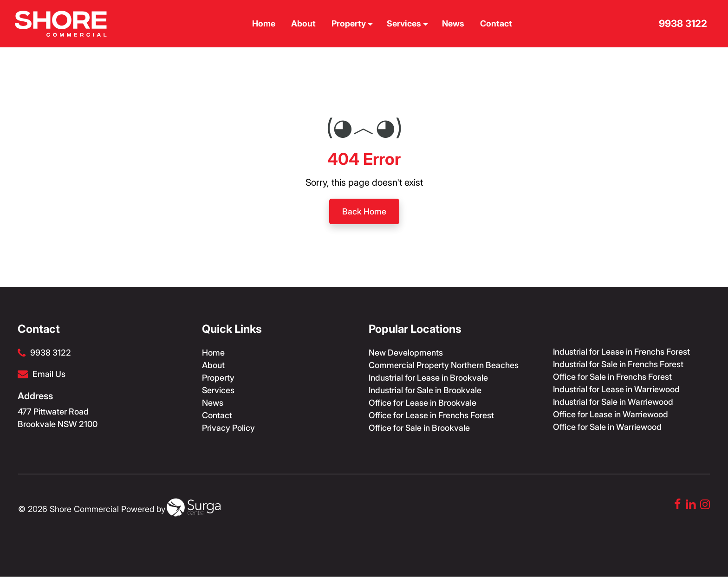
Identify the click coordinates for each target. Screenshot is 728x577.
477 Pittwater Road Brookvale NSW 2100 (58, 418)
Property (352, 23)
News (454, 23)
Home (265, 23)
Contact (497, 23)
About (304, 23)
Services (407, 23)
